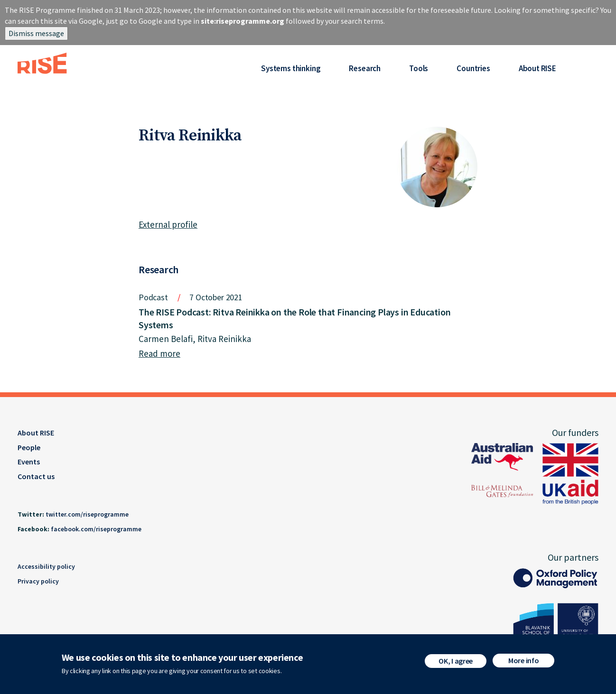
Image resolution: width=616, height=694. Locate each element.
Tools (419, 68)
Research (365, 68)
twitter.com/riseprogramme (87, 514)
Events (29, 462)
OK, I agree (455, 661)
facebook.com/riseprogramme (96, 529)
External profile (168, 224)
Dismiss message (36, 33)
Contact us (36, 476)
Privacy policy (38, 581)
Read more (159, 353)
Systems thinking (291, 68)
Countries (473, 68)
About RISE (537, 68)
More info (523, 660)
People (29, 447)
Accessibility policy (46, 566)
